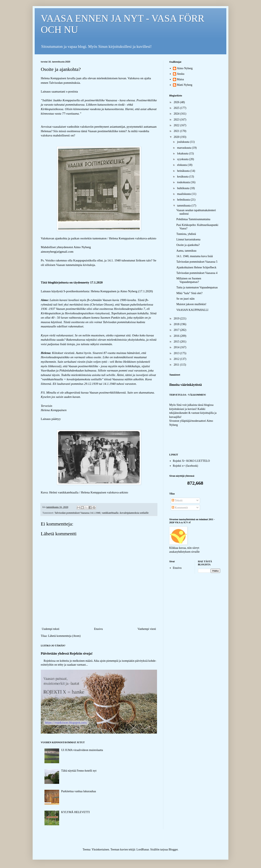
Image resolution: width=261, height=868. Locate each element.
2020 (177, 137)
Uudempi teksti (51, 629)
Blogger (173, 850)
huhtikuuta (183, 188)
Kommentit (180, 508)
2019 (177, 319)
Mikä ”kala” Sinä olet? (189, 293)
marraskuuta (184, 148)
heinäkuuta (184, 171)
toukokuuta (184, 182)
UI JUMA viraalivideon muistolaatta (82, 750)
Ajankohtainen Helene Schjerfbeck (196, 267)
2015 (177, 342)
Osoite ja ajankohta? (188, 245)
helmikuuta (184, 200)
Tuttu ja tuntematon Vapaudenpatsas (197, 287)
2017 (177, 330)
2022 (177, 125)
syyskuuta (183, 159)
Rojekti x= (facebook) (186, 466)
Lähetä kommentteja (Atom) (64, 636)
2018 (177, 324)
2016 (177, 336)
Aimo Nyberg (185, 68)
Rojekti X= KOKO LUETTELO (191, 461)
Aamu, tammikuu (186, 251)
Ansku (181, 74)
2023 (177, 120)
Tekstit (177, 500)
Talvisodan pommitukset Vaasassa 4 (197, 273)
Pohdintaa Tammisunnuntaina (193, 219)
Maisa (180, 79)
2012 (177, 359)
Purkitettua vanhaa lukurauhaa (79, 791)
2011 (177, 365)
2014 (177, 347)
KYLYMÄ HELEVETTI (75, 812)
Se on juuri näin (185, 299)
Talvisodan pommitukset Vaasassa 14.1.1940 (77, 513)
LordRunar (143, 850)
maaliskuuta (184, 194)
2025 (177, 108)
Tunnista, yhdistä (186, 234)
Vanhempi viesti (147, 629)
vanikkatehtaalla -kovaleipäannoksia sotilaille (125, 513)
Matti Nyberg (185, 85)
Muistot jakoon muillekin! (191, 304)
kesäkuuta (183, 177)
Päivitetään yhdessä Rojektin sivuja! (67, 653)
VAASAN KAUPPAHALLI (192, 310)
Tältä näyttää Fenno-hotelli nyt (79, 771)
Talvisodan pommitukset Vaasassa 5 (197, 262)
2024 (177, 114)
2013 (177, 353)
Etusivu (98, 629)
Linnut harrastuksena (188, 239)
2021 (177, 131)
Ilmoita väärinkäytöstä (186, 385)
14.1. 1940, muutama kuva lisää (195, 256)
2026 (177, 102)
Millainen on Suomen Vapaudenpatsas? (189, 280)
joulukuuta (183, 142)
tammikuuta (184, 206)
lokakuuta (183, 153)
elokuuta (182, 165)
